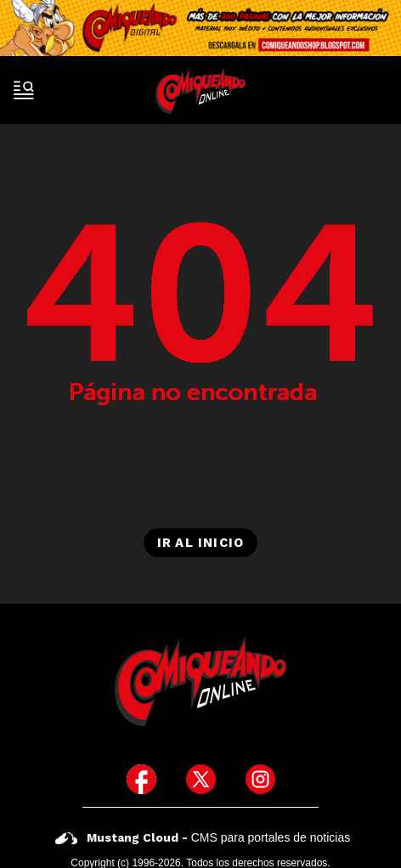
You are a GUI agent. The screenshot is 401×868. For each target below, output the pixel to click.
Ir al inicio (200, 543)
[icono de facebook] (141, 779)
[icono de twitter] (201, 779)
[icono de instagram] (260, 779)
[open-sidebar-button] (24, 90)
